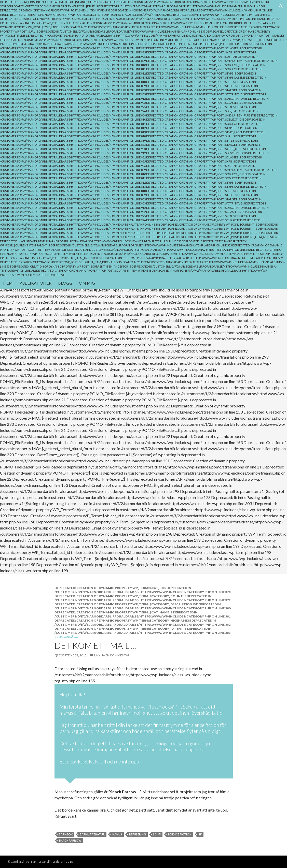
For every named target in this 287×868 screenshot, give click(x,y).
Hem (8, 283)
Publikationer (35, 283)
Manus (117, 834)
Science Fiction (180, 834)
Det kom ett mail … (96, 645)
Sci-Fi (157, 834)
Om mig (87, 283)
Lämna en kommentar (112, 655)
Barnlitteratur (92, 834)
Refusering (138, 834)
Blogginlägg (66, 637)
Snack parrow (70, 840)
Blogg (65, 283)
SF (200, 834)
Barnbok (66, 834)
